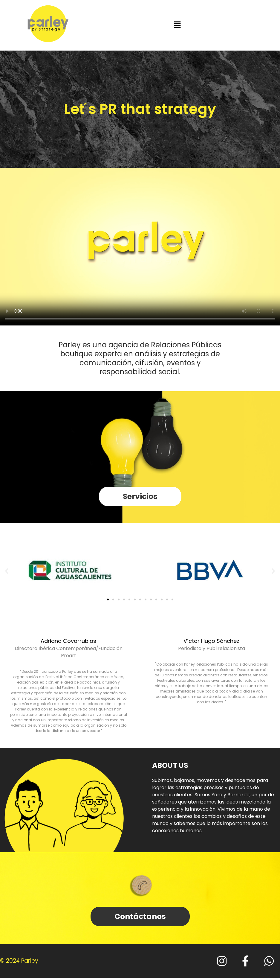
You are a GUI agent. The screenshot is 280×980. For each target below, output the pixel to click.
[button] (177, 25)
